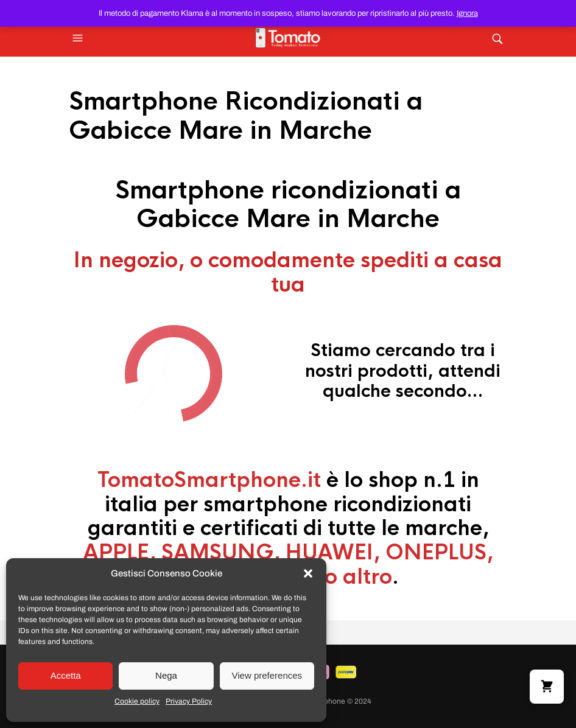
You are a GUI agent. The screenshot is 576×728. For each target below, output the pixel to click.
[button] (308, 573)
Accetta (66, 675)
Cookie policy (137, 701)
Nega (166, 675)
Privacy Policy (189, 701)
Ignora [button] (467, 13)
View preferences (267, 675)
